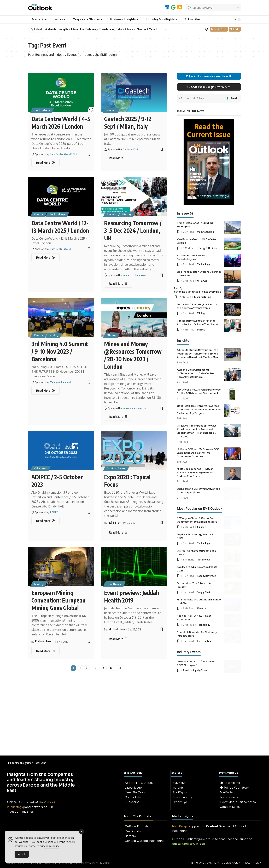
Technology (42, 110)
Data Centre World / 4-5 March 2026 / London (61, 122)
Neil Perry (179, 826)
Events (111, 110)
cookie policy (52, 846)
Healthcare (114, 584)
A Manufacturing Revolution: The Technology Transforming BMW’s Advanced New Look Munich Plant (103, 29)
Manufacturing (205, 232)
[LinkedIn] (167, 7)
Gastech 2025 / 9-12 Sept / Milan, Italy (128, 122)
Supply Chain (204, 592)
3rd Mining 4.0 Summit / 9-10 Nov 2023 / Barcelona (60, 351)
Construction (204, 641)
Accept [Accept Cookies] (22, 854)
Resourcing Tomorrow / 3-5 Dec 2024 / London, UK (133, 230)
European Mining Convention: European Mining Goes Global (59, 600)
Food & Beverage (206, 576)
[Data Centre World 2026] (54, 154)
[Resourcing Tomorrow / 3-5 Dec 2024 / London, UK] (118, 284)
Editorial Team (44, 641)
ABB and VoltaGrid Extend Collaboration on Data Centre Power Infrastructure (195, 373)
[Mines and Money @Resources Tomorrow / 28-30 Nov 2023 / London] (118, 417)
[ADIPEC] (45, 512)
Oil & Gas (41, 468)
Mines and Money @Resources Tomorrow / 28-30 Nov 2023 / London (133, 355)
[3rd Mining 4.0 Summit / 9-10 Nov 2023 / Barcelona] (45, 391)
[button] (207, 20)
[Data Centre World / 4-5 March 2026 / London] (45, 163)
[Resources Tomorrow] (125, 275)
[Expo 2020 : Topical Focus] (118, 532)
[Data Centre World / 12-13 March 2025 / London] (45, 257)
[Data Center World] (51, 249)
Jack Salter (114, 523)
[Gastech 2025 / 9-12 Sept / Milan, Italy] (118, 158)
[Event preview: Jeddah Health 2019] (118, 639)
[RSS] (179, 7)
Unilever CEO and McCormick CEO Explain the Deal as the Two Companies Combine (198, 453)
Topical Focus (116, 468)
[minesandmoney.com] (125, 408)
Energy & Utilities (207, 248)
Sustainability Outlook (189, 844)
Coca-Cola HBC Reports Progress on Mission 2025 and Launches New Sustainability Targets (199, 410)
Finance (201, 527)
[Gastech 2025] (121, 149)
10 (111, 668)
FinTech (202, 329)
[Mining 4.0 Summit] (51, 382)
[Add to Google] (173, 7)
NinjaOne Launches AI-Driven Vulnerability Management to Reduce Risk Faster (195, 473)
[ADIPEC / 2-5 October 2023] (45, 521)
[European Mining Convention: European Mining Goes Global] (45, 651)
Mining (126, 214)
